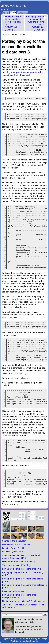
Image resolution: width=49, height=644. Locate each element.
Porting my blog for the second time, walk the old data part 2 (14, 23)
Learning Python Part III (13, 548)
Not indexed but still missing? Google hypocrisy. (24, 601)
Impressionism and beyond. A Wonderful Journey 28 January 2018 (21, 557)
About (6, 13)
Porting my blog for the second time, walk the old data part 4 (35, 23)
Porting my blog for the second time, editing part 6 (23, 580)
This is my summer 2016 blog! (16, 565)
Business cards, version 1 (14, 591)
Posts (13, 12)
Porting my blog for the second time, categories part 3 (24, 586)
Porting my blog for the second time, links (22, 569)
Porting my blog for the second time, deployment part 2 (19, 596)
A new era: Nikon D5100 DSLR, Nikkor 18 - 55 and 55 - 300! (23, 606)
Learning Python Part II (13, 552)
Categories (23, 13)
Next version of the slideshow (16, 545)
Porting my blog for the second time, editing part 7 (23, 574)
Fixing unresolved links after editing (19, 562)
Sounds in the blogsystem (14, 541)
